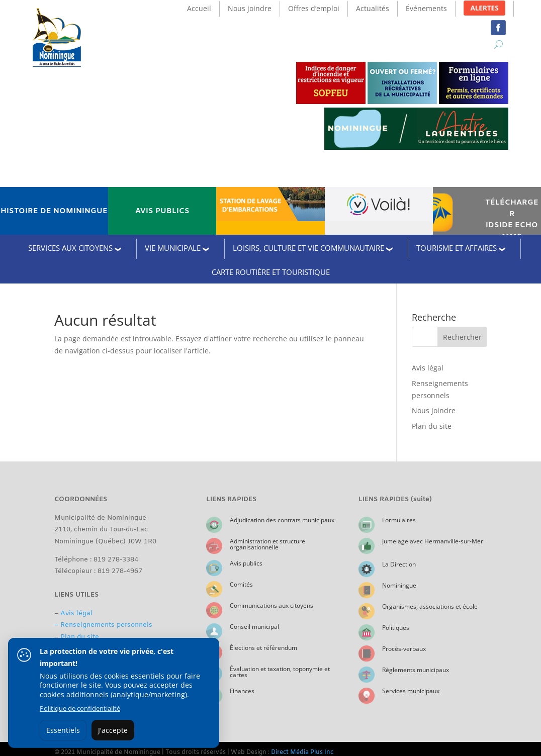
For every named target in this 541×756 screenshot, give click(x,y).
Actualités (373, 8)
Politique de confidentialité (80, 708)
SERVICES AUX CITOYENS (70, 248)
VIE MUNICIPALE (173, 248)
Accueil (199, 8)
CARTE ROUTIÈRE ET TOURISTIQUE (271, 272)
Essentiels (63, 730)
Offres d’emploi (314, 8)
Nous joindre (250, 8)
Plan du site (432, 426)
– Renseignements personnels (103, 625)
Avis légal (428, 368)
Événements (426, 8)
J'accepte (113, 730)
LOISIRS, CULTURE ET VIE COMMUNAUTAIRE (308, 248)
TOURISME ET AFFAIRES (457, 248)
